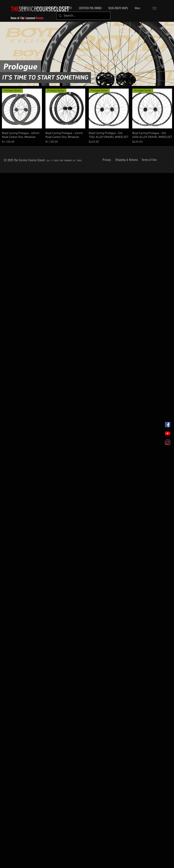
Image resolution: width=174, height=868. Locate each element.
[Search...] (83, 16)
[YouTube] (168, 433)
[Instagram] (168, 442)
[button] (156, 8)
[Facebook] (168, 425)
